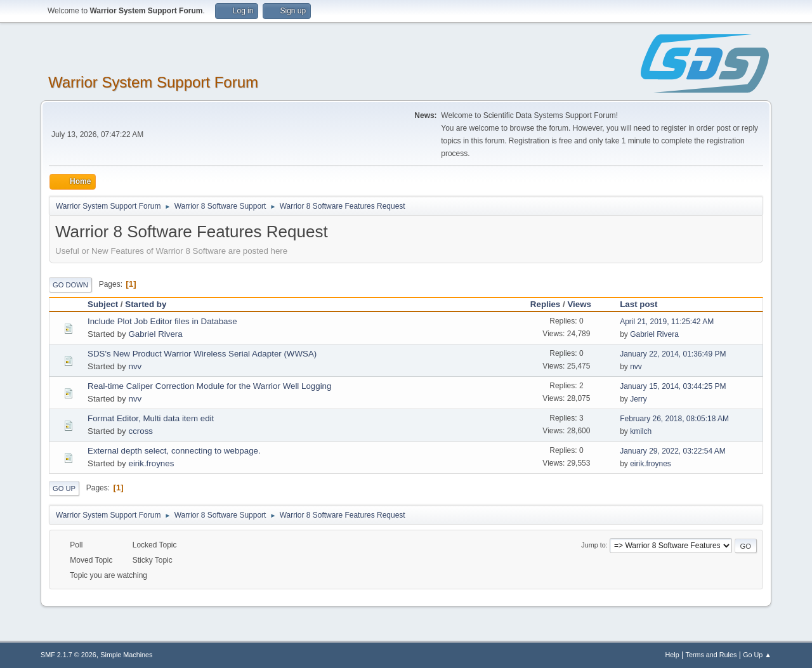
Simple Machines (126, 655)
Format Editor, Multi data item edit (151, 418)
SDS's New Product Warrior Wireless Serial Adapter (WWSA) (202, 354)
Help (672, 655)
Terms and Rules (711, 655)
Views (585, 304)
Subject (103, 304)
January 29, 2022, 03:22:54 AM (673, 451)
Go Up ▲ (757, 655)
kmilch (641, 431)
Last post (638, 304)
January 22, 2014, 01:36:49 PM (673, 354)
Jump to (593, 545)
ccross (141, 431)
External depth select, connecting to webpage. (174, 451)
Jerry (638, 399)
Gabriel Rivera (155, 334)
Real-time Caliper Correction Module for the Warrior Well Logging (209, 386)
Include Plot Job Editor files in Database (162, 321)
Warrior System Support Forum (153, 82)
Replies (545, 304)
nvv (135, 366)
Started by (146, 304)
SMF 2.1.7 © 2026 (69, 655)
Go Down (70, 285)
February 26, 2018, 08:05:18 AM (674, 419)
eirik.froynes (151, 463)
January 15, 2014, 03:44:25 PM (673, 386)
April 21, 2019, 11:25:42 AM (667, 322)
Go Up (64, 488)
